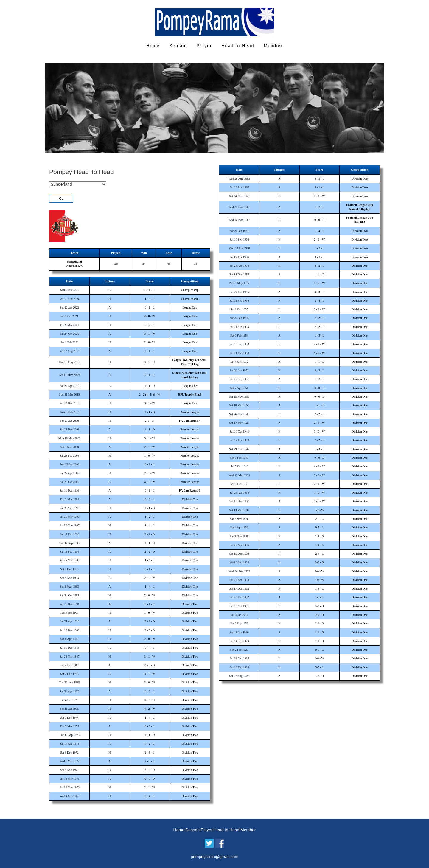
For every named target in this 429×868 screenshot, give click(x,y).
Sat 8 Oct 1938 (239, 484)
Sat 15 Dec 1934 (239, 554)
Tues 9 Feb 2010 (70, 412)
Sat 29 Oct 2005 (70, 482)
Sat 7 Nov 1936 (239, 519)
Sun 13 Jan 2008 (69, 464)
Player (204, 46)
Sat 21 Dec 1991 (69, 604)
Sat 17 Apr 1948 (239, 440)
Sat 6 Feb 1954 (239, 335)
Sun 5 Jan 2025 (69, 290)
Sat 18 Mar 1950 (239, 405)
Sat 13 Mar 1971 (70, 779)
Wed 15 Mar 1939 (239, 475)
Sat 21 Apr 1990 (69, 621)
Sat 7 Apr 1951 (239, 388)
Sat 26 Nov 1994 (69, 560)
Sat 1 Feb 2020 (69, 342)
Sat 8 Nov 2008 (70, 447)
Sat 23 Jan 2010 (69, 421)
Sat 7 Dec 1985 (69, 674)
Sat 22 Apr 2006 (69, 473)
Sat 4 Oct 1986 (69, 665)
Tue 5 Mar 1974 (69, 726)
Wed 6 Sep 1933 (239, 562)
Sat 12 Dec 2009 (69, 429)
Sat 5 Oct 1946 (239, 466)
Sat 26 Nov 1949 (239, 414)
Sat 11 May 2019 (69, 375)
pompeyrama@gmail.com (214, 857)
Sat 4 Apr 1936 (239, 527)
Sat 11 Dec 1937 (239, 501)
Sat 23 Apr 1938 (239, 493)
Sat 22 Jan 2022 (69, 307)
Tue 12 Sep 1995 (69, 543)
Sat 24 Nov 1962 (239, 196)
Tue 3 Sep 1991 (70, 613)
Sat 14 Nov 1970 (69, 787)
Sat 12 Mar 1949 (239, 423)
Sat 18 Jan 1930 (239, 632)
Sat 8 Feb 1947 (239, 458)
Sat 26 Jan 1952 (239, 370)
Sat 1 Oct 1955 (239, 309)
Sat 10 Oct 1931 (239, 606)
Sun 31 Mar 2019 (69, 395)
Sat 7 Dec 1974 (69, 718)
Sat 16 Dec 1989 (69, 630)
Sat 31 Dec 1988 (69, 648)
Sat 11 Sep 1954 (239, 327)
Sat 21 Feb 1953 (239, 353)
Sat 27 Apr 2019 (69, 386)
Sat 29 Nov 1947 (239, 449)
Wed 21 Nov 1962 (239, 207)
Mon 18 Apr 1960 (239, 248)
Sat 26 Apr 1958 (239, 266)
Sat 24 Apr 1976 (69, 691)
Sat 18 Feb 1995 (69, 552)
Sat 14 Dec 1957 (239, 274)
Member (273, 46)
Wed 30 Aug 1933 (239, 571)
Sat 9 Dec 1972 (69, 752)
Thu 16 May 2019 (69, 362)
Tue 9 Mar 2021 (69, 325)
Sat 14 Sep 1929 (239, 641)
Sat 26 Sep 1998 (69, 508)
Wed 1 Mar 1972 (69, 761)
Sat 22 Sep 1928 (239, 658)
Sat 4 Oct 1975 (69, 700)
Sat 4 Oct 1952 (239, 362)
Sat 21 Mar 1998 (70, 517)
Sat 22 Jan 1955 (239, 318)
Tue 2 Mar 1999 (69, 499)
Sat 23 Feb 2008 (69, 456)
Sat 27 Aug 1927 (239, 676)
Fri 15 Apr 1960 (239, 257)
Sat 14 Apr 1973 (69, 744)
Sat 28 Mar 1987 (70, 657)
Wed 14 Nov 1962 (239, 220)
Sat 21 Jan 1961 (239, 231)
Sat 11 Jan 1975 (69, 709)
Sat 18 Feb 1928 (239, 667)
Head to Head (238, 46)
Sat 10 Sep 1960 (239, 240)
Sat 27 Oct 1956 (239, 292)
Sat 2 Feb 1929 (239, 650)
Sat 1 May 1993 (69, 586)
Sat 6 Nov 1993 (70, 578)
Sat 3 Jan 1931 (239, 615)
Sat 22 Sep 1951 (239, 379)
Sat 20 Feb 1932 (239, 597)
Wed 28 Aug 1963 (239, 179)
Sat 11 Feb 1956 (239, 301)
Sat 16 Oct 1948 (239, 431)
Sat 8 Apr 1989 (69, 639)
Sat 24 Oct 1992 (70, 595)
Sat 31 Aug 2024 (70, 299)
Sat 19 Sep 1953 (239, 344)
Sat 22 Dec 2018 (69, 403)
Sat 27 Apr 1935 (239, 545)
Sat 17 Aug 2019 (70, 351)
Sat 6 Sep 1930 (239, 623)
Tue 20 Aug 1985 (69, 682)
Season (178, 46)
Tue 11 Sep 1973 (69, 735)
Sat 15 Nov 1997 (69, 525)
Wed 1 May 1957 (239, 283)
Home (153, 46)
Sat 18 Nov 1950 (239, 397)
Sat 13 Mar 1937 (239, 510)
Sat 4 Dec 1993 (69, 569)
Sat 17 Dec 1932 (239, 589)
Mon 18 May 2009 (70, 438)
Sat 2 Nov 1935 (239, 536)
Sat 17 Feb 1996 (69, 534)
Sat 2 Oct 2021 (69, 316)
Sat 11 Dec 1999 (69, 490)
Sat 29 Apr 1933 (239, 580)
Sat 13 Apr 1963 (239, 187)
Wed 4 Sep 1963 (69, 796)
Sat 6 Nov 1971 (70, 770)
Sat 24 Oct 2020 (70, 334)
